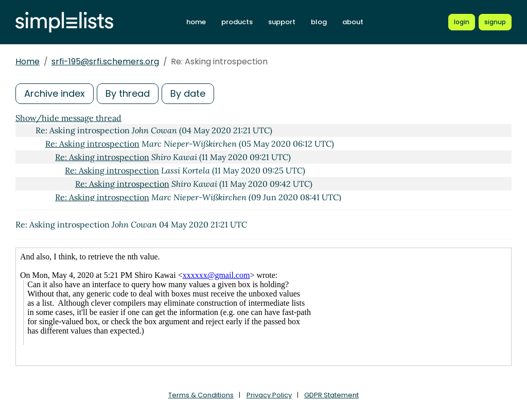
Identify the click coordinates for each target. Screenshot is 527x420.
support (282, 22)
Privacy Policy (269, 395)
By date (188, 93)
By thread (128, 93)
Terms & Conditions (201, 395)
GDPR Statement (331, 395)
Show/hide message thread (68, 118)
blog (319, 22)
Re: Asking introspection (92, 144)
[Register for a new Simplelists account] (495, 22)
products (237, 22)
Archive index (55, 93)
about (353, 22)
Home (28, 62)
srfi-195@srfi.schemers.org (105, 62)
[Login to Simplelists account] (462, 22)
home (196, 22)
